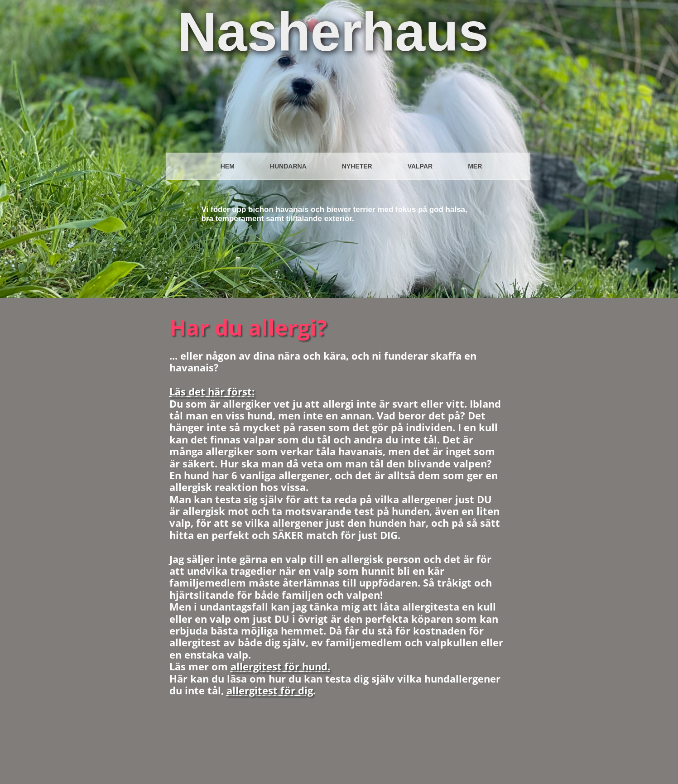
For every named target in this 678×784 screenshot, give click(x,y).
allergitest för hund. (280, 666)
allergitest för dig (270, 690)
